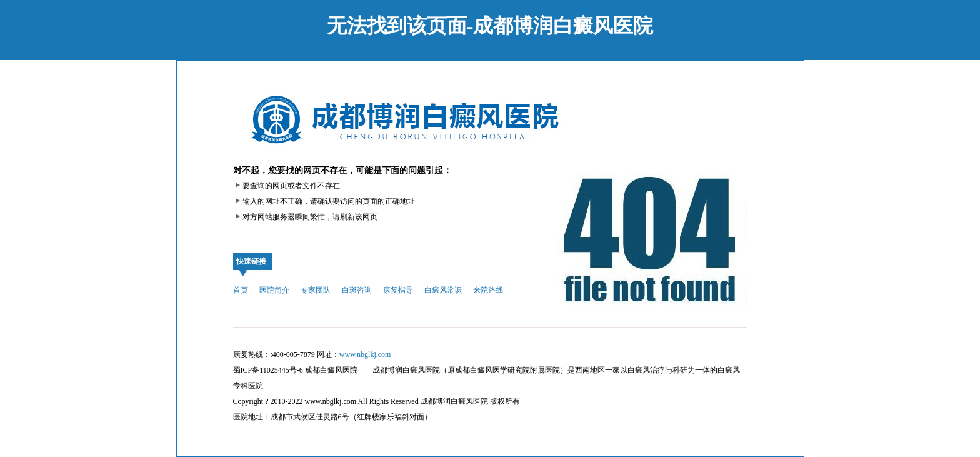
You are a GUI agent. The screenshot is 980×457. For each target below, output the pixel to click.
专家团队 (316, 290)
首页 (241, 290)
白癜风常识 (443, 290)
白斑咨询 (357, 290)
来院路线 (488, 290)
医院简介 (274, 290)
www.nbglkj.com (365, 354)
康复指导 (398, 290)
